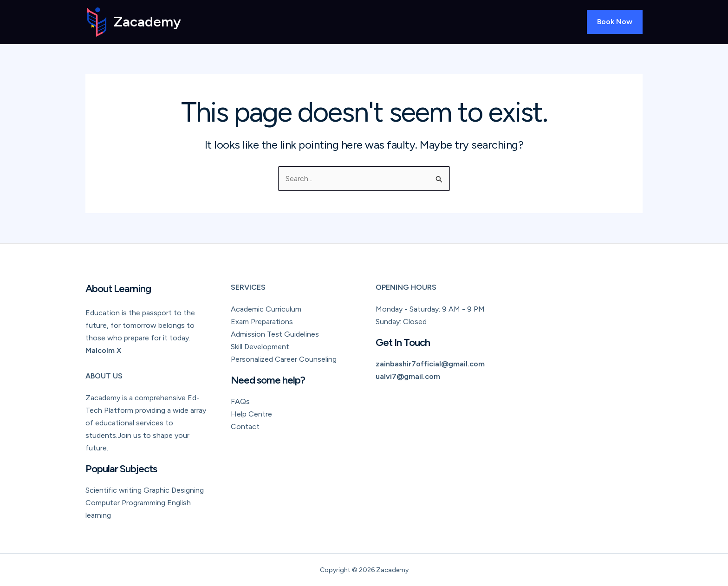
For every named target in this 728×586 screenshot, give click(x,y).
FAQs (240, 401)
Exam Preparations (262, 322)
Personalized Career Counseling (284, 359)
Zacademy (147, 22)
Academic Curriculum (266, 309)
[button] (615, 22)
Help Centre (251, 414)
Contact (245, 426)
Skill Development (260, 347)
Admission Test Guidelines (275, 334)
